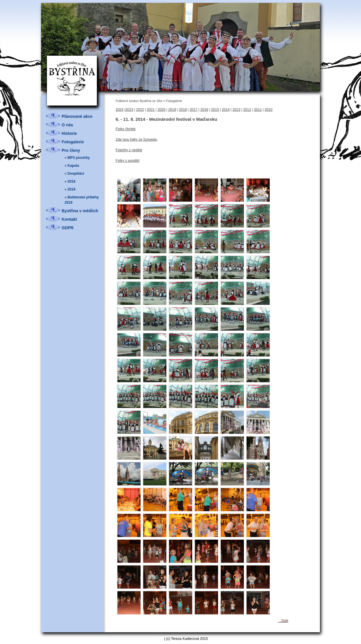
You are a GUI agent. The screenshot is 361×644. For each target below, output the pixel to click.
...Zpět (283, 621)
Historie (69, 133)
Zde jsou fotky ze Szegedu (136, 140)
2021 (151, 110)
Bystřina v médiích (80, 211)
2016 (204, 110)
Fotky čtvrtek (126, 129)
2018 (71, 181)
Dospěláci (76, 174)
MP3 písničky (79, 158)
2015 (215, 110)
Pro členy (71, 150)
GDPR (68, 228)
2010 (269, 110)
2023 (129, 110)
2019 (71, 189)
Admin (158, 639)
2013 (236, 110)
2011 (258, 110)
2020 (162, 110)
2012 (247, 110)
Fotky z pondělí (128, 161)
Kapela (73, 166)
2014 (226, 110)
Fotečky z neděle (129, 150)
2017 (194, 110)
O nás (67, 125)
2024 (120, 110)
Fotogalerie (73, 142)
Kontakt (69, 219)
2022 (140, 110)
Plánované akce (77, 116)
